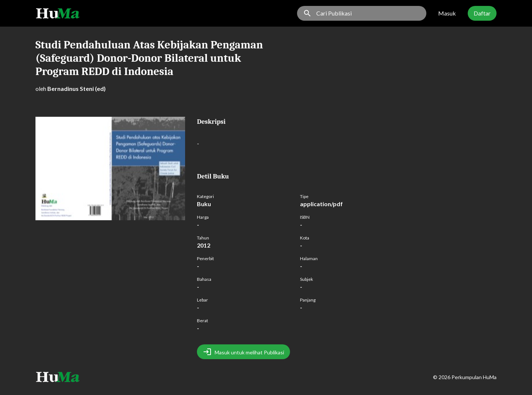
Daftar (482, 13)
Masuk (447, 13)
